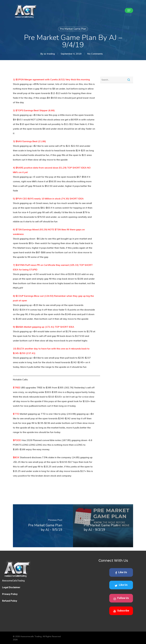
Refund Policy (10, 601)
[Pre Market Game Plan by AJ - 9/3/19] (103, 526)
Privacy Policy (10, 594)
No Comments (95, 54)
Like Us (121, 573)
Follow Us (121, 598)
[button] (129, 10)
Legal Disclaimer (11, 587)
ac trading (49, 54)
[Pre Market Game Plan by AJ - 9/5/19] (43, 526)
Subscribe (121, 611)
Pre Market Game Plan (73, 29)
